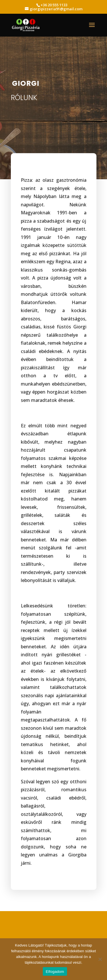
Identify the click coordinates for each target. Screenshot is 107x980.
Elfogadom (55, 972)
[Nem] (100, 959)
